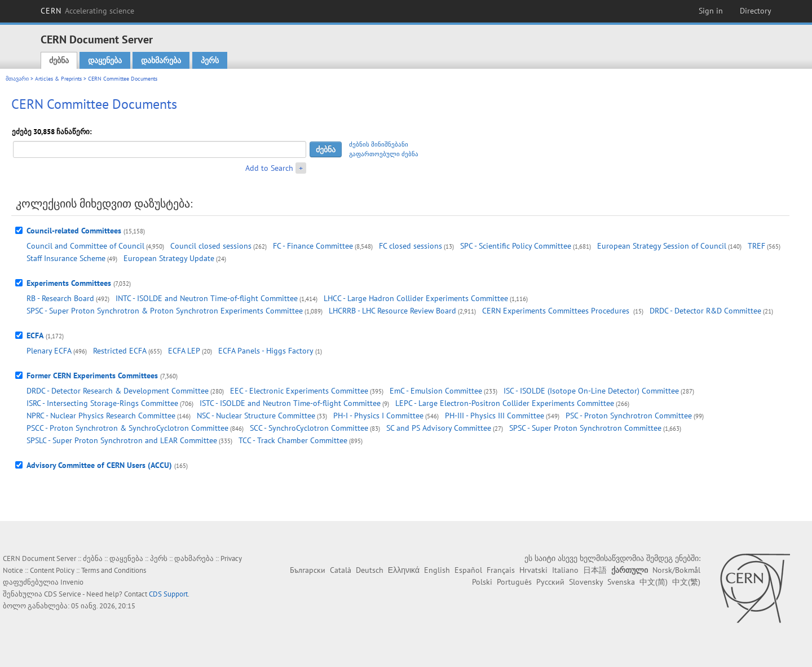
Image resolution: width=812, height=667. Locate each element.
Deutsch (370, 570)
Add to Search (269, 168)
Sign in (711, 11)
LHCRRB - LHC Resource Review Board (392, 311)
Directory (756, 11)
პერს (210, 60)
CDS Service (63, 594)
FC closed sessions (411, 246)
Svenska (621, 582)
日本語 (595, 570)
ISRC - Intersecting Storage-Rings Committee (102, 403)
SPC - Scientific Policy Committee (516, 246)
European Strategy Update (169, 258)
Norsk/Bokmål (676, 570)
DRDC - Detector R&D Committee (705, 311)
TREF (756, 246)
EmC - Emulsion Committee (436, 391)
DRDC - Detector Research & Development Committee (118, 391)
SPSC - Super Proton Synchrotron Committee (585, 428)
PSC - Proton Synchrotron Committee (629, 416)
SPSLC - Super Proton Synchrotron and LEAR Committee (122, 440)
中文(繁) (686, 582)
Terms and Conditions (114, 570)
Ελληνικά (404, 570)
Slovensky (586, 582)
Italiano (565, 570)
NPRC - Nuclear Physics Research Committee (101, 416)
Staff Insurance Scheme (66, 258)
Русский (550, 582)
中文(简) (654, 582)
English (437, 570)
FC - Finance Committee (313, 246)
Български (308, 570)
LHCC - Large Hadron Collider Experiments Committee (416, 298)
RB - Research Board (60, 298)
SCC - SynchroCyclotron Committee (309, 428)
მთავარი (17, 79)
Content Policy (52, 570)
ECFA (35, 335)
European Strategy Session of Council (662, 246)
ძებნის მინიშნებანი (379, 144)
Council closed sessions (211, 246)
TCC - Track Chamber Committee (293, 440)
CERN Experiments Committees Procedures (557, 311)
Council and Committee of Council (85, 246)
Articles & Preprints (58, 79)
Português (514, 582)
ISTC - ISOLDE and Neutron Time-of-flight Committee (290, 403)
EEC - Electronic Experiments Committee (299, 391)
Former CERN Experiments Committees (92, 376)
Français (501, 570)
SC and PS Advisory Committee (439, 428)
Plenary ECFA (49, 351)
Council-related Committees (74, 231)
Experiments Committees (69, 283)
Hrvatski (533, 570)
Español (468, 570)
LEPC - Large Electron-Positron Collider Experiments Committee (505, 403)
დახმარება (161, 60)
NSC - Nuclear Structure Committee (256, 416)
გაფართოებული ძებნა (384, 154)
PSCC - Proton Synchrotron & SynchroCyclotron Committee (127, 428)
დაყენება (105, 60)
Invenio (72, 582)
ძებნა (59, 60)
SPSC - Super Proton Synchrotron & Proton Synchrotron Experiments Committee (165, 311)
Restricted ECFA (120, 351)
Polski (482, 582)
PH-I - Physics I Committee (378, 416)
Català (341, 570)
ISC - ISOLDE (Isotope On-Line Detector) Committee (591, 391)
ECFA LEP (184, 351)
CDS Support (168, 594)
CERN (87, 11)
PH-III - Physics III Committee (495, 416)
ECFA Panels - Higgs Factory (266, 351)
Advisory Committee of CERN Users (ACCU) (99, 465)
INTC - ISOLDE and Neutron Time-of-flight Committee (207, 298)
